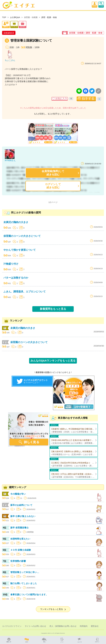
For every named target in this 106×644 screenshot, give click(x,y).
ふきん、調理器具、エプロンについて (25, 292)
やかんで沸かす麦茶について (20, 250)
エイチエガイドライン (12, 626)
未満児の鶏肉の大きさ (16, 222)
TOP (4, 17)
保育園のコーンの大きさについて (22, 236)
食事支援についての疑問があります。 (29, 595)
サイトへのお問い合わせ (35, 626)
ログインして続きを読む (53, 186)
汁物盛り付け (11, 264)
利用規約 (84, 626)
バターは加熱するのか (16, 278)
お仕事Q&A (15, 17)
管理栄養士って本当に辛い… (25, 572)
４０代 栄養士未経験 (21, 550)
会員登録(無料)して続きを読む (53, 173)
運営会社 (95, 626)
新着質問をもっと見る (53, 309)
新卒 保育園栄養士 (19, 528)
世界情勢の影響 (18, 561)
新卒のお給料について (21, 505)
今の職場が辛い (18, 494)
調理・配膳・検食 (49, 17)
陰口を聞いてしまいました (24, 583)
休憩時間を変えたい (20, 539)
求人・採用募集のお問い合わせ (63, 626)
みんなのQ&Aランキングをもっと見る (53, 361)
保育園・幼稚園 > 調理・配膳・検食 (86, 33)
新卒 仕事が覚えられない (23, 516)
